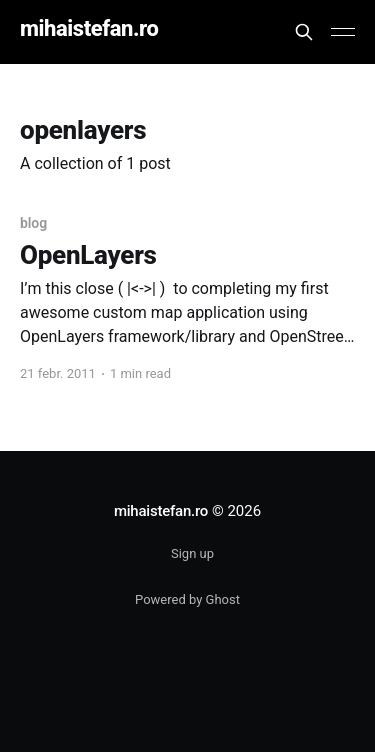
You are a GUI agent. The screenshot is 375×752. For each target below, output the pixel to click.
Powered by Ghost (187, 599)
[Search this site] (304, 32)
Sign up (192, 553)
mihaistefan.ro (89, 29)
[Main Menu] (343, 32)
